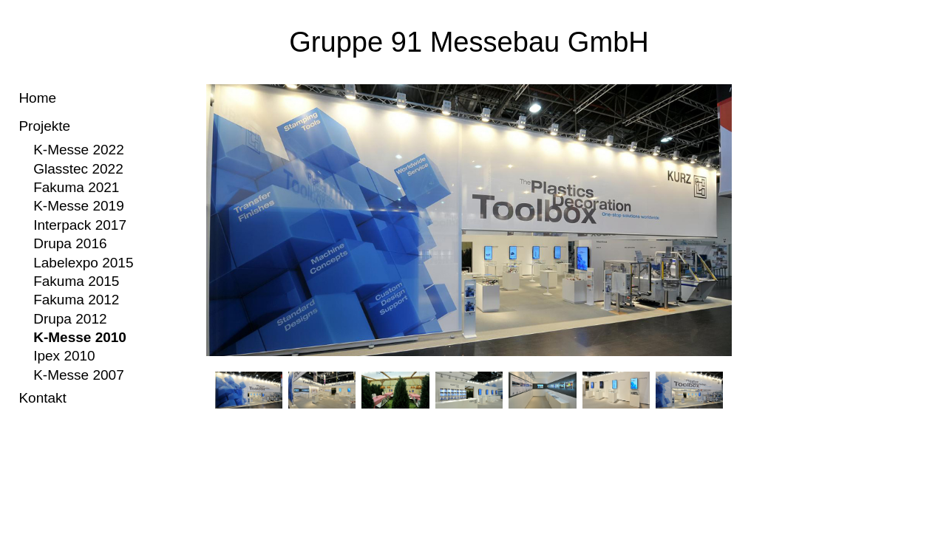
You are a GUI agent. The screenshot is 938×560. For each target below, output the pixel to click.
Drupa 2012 (70, 319)
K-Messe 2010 (80, 337)
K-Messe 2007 (79, 375)
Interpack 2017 (80, 225)
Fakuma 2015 (76, 281)
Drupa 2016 (70, 243)
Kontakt (42, 398)
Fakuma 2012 (76, 300)
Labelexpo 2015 (83, 263)
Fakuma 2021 (76, 187)
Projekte (44, 126)
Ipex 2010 (64, 356)
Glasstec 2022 (78, 169)
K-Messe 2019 (79, 206)
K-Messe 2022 (79, 150)
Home (37, 98)
